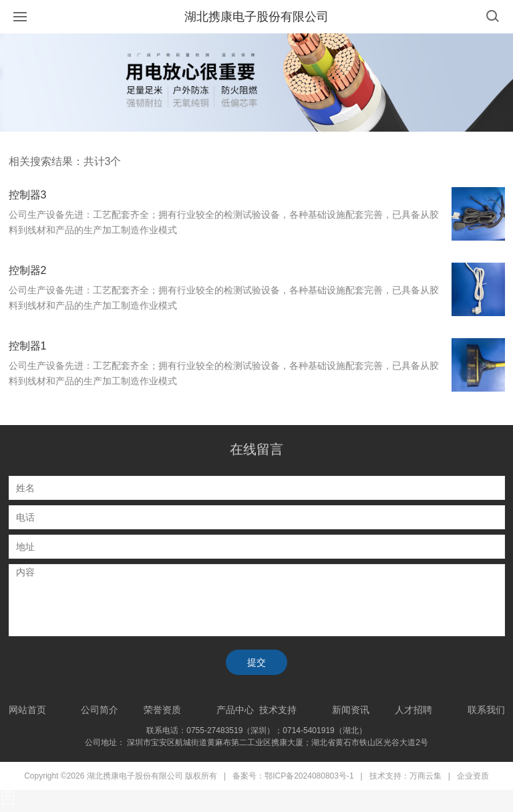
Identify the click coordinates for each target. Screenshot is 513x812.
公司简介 (100, 710)
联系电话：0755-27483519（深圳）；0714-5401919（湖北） (256, 730)
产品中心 (235, 710)
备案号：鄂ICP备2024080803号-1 (293, 776)
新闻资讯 (351, 710)
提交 (256, 662)
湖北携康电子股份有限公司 (256, 17)
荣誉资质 (162, 710)
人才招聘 (413, 710)
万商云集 (425, 776)
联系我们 (486, 710)
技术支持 (278, 710)
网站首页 (27, 710)
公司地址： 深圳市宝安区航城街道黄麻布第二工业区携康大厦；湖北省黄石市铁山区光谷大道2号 (256, 742)
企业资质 (473, 776)
